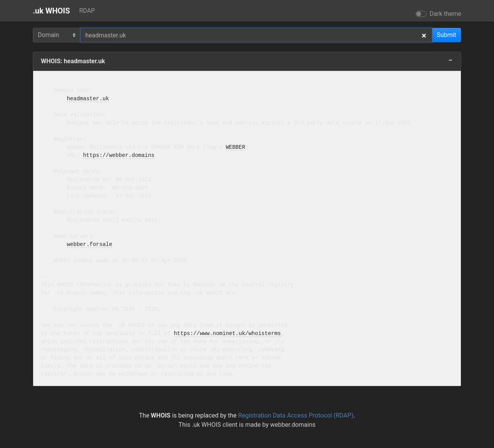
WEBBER (235, 147)
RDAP (87, 11)
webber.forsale (90, 245)
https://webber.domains (119, 156)
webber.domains (293, 425)
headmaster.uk (88, 99)
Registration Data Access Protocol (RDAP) (296, 415)
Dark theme (445, 14)
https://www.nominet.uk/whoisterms (227, 334)
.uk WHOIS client (215, 425)
